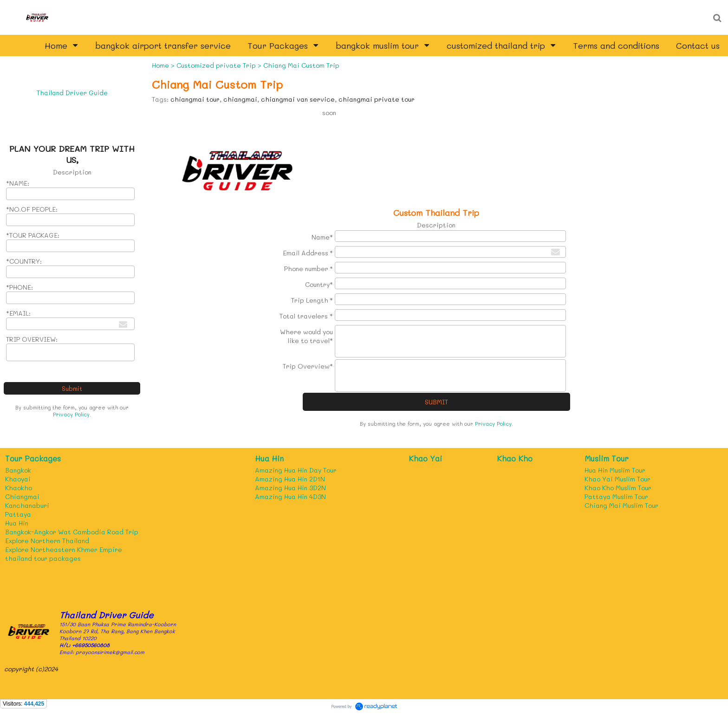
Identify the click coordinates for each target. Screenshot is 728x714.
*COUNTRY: (24, 261)
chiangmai (240, 99)
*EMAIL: (18, 313)
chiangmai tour (195, 99)
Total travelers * (306, 316)
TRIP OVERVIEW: (32, 339)
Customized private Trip (216, 65)
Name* (322, 237)
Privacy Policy (71, 414)
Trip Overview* (308, 366)
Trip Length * (312, 300)
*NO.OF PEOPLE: (32, 209)
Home (160, 65)
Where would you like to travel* (306, 336)
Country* (319, 284)
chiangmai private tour (377, 99)
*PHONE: (19, 287)
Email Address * (308, 253)
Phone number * (309, 269)
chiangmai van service (298, 99)
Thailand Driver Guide (72, 93)
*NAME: (18, 183)
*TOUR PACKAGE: (33, 235)
